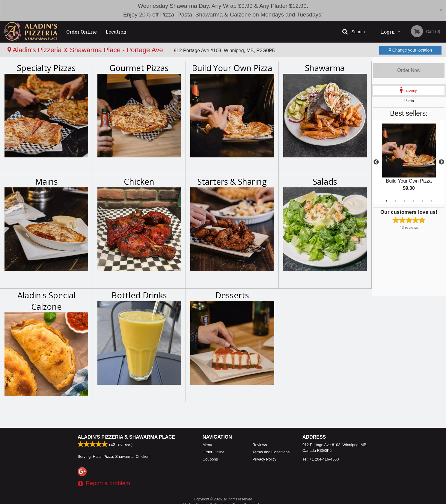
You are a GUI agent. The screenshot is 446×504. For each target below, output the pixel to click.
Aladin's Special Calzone (46, 301)
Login (388, 32)
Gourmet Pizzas (139, 68)
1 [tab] (386, 201)
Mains (46, 182)
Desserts (232, 295)
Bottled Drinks (139, 295)
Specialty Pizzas (46, 68)
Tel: (321, 459)
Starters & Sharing (232, 182)
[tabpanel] (409, 162)
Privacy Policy (264, 459)
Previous (376, 162)
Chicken (139, 182)
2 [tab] (395, 201)
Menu (207, 445)
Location (116, 32)
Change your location (410, 50)
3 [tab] (404, 201)
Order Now (409, 70)
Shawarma (325, 68)
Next (442, 162)
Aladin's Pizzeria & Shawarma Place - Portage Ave (86, 50)
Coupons (210, 459)
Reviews (260, 445)
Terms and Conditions (271, 452)
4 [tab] (413, 201)
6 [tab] (431, 201)
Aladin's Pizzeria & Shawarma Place (126, 437)
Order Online (82, 32)
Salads (325, 182)
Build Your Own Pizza (232, 68)
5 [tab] (422, 201)
